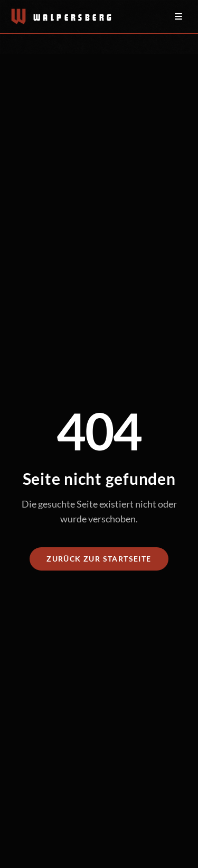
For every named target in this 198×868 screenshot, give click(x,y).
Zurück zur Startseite (99, 559)
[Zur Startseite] (57, 16)
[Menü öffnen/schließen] (178, 16)
